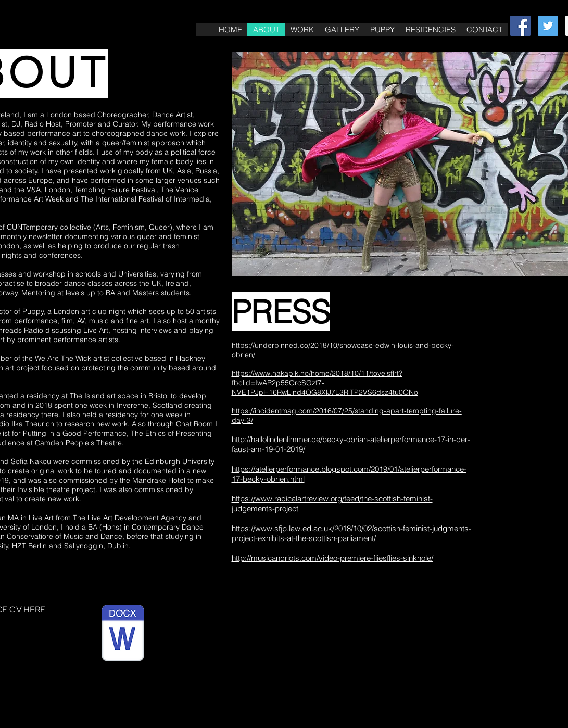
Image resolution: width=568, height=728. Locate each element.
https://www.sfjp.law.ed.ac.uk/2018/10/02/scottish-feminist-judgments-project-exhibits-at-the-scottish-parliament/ (351, 533)
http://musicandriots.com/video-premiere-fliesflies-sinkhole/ (332, 558)
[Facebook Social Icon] (520, 26)
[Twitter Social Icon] (548, 26)
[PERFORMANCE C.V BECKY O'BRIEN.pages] (123, 634)
